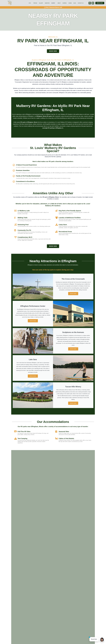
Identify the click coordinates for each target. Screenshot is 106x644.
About (59, 3)
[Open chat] (102, 640)
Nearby (53, 3)
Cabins (70, 3)
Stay (30, 3)
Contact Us (81, 3)
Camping (64, 3)
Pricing (35, 3)
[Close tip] (89, 637)
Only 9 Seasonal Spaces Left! (54, 7)
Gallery (41, 3)
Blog (75, 3)
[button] (30, 3)
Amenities (47, 3)
